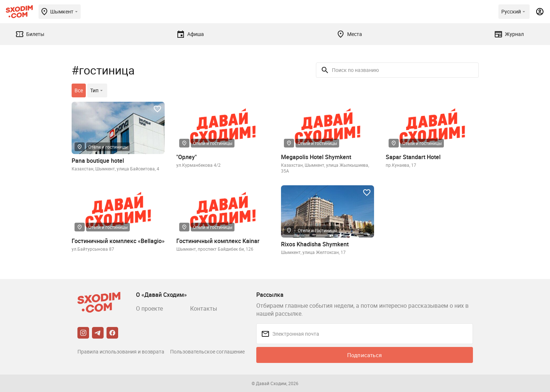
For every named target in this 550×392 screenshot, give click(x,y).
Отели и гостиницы (108, 147)
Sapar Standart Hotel (413, 157)
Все (79, 90)
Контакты (204, 308)
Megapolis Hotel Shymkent (316, 157)
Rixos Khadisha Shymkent (315, 244)
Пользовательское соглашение (207, 351)
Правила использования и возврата (121, 351)
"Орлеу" (186, 157)
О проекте (149, 308)
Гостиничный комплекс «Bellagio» (118, 241)
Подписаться (364, 355)
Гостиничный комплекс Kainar (218, 241)
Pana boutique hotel (98, 161)
